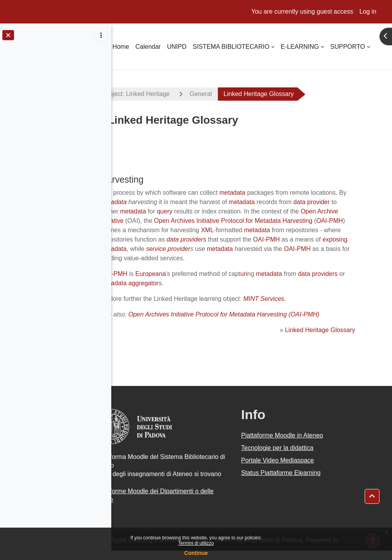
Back (132, 153)
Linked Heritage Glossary (323, 339)
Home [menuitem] (121, 47)
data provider (165, 211)
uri (276, 283)
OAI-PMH (216, 230)
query (256, 211)
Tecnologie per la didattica (294, 457)
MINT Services (296, 308)
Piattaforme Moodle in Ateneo (299, 445)
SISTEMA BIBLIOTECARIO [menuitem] (231, 47)
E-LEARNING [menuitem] (300, 47)
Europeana (182, 283)
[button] (372, 496)
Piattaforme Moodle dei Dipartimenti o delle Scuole (179, 505)
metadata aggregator (197, 292)
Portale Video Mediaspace (294, 470)
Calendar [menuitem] (148, 47)
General (234, 94)
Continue (196, 553)
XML (340, 230)
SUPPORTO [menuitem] (348, 47)
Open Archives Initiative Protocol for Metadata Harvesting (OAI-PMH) (256, 324)
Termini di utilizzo (196, 543)
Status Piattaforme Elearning (298, 482)
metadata (265, 193)
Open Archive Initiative (203, 221)
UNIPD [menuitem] (177, 47)
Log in (368, 12)
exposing (287, 249)
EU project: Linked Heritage (164, 94)
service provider (155, 258)
